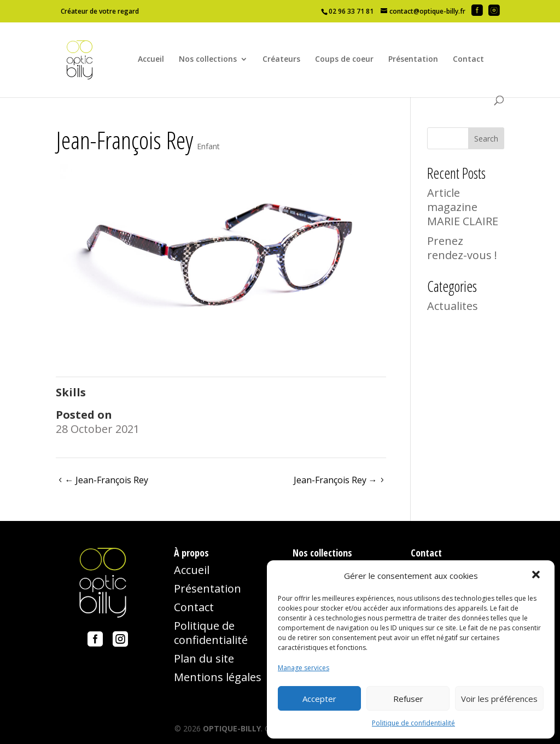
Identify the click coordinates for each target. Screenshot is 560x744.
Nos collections (208, 60)
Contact (468, 60)
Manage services (304, 668)
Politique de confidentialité (413, 723)
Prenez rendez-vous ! (462, 248)
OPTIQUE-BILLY (232, 728)
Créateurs (281, 60)
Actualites (453, 306)
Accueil (151, 60)
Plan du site (204, 658)
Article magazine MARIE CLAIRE (463, 207)
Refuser (408, 699)
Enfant (208, 146)
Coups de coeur (344, 60)
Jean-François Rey (106, 480)
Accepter (319, 699)
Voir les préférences (499, 699)
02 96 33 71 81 (351, 11)
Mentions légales (218, 677)
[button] (537, 576)
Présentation (413, 60)
